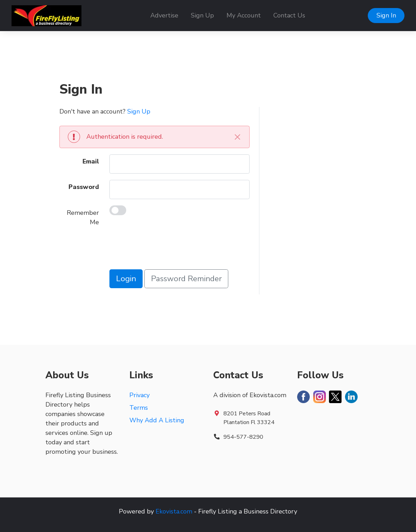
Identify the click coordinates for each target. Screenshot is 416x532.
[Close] (238, 137)
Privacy (139, 395)
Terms (139, 408)
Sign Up (202, 15)
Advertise (164, 15)
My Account (244, 15)
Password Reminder (186, 279)
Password (84, 187)
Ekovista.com (174, 511)
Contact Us (289, 15)
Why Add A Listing (157, 420)
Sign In (386, 15)
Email (91, 161)
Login (126, 279)
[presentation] (163, 249)
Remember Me (83, 217)
